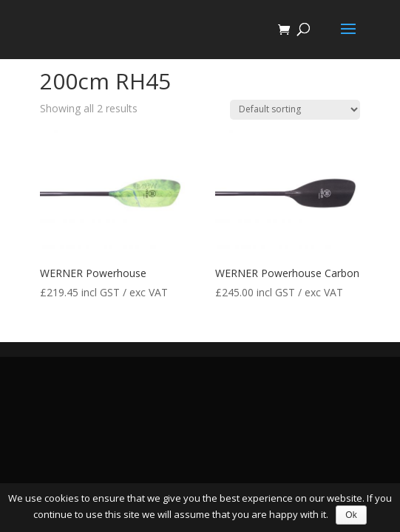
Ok (351, 515)
